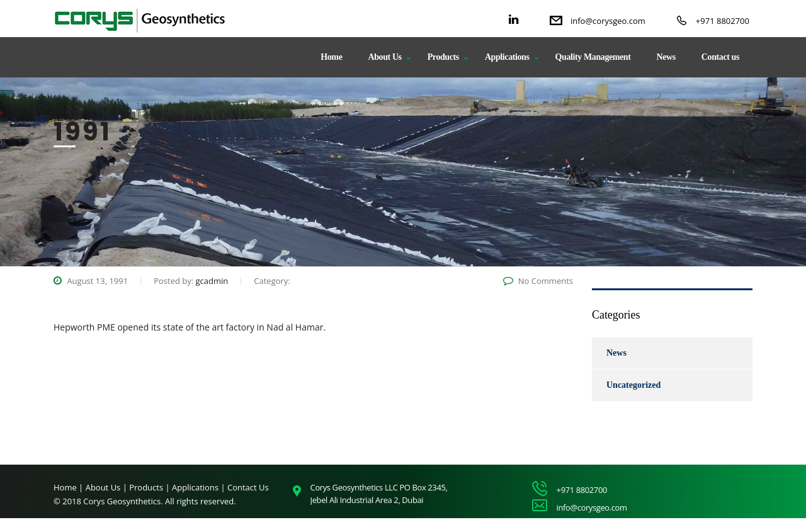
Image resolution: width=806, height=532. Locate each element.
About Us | (108, 487)
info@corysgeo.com (608, 21)
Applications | (200, 487)
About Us (384, 57)
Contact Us (248, 487)
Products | (150, 487)
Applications (507, 57)
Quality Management (593, 57)
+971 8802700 (723, 21)
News (666, 57)
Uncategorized (633, 385)
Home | (68, 487)
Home (331, 57)
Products (443, 57)
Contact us (720, 57)
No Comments (538, 281)
